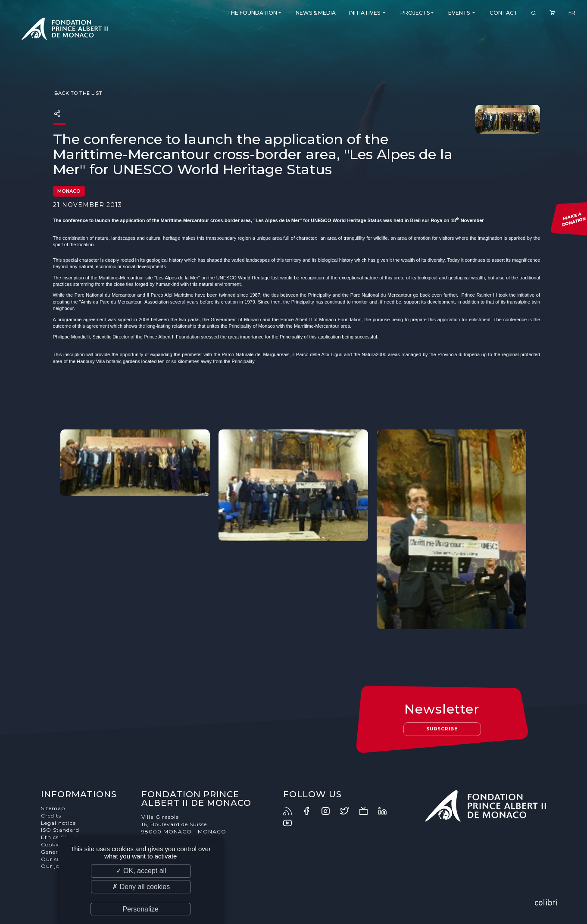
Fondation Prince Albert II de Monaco (65, 30)
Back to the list (78, 93)
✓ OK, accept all (141, 871)
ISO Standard (60, 830)
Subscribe (442, 729)
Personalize (141, 909)
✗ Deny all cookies (141, 887)
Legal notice (58, 823)
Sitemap (53, 808)
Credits (51, 816)
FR (572, 13)
